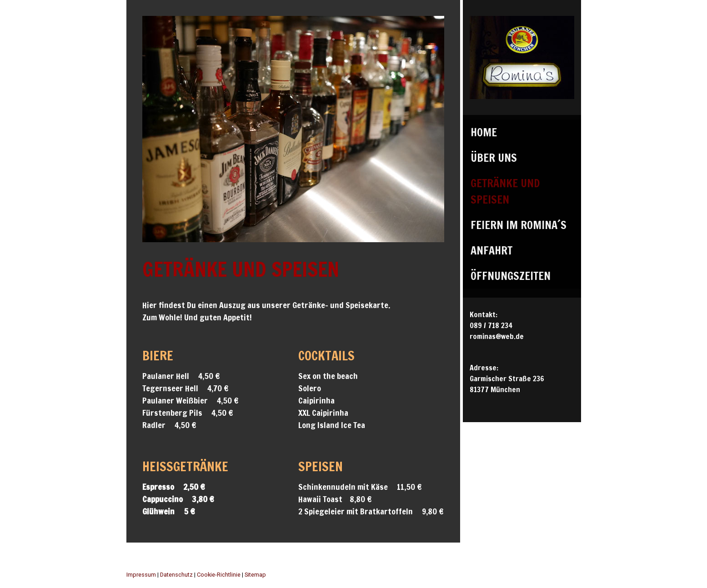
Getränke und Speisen (505, 191)
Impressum (141, 575)
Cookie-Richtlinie (219, 575)
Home (484, 132)
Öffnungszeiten (511, 276)
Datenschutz (176, 575)
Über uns (494, 158)
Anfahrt (491, 250)
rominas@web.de (497, 336)
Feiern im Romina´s (519, 225)
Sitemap (255, 575)
